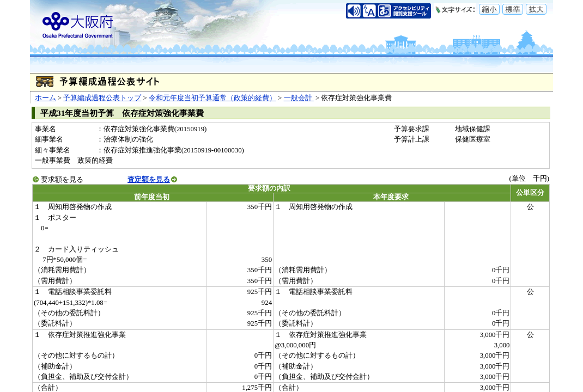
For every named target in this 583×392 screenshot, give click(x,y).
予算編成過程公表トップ (102, 98)
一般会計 (299, 98)
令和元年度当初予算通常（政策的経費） (212, 98)
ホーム (45, 98)
